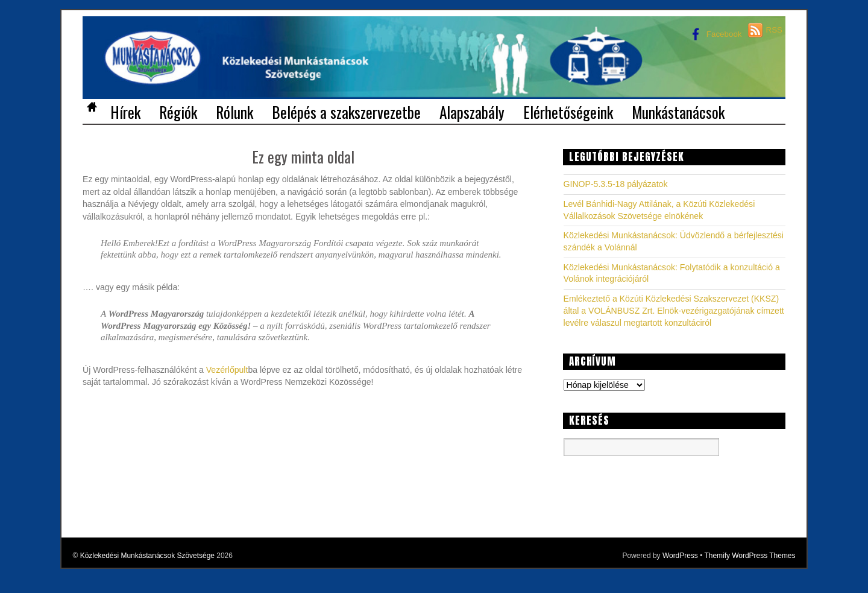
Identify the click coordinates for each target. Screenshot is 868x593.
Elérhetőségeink (568, 111)
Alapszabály (472, 111)
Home (92, 109)
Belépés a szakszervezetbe (346, 111)
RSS (774, 30)
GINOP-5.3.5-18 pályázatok (616, 184)
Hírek (125, 111)
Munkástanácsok (678, 111)
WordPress (680, 556)
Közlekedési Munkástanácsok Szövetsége (147, 556)
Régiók (178, 111)
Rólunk (234, 111)
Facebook (714, 34)
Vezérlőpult (227, 370)
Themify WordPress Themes (750, 556)
